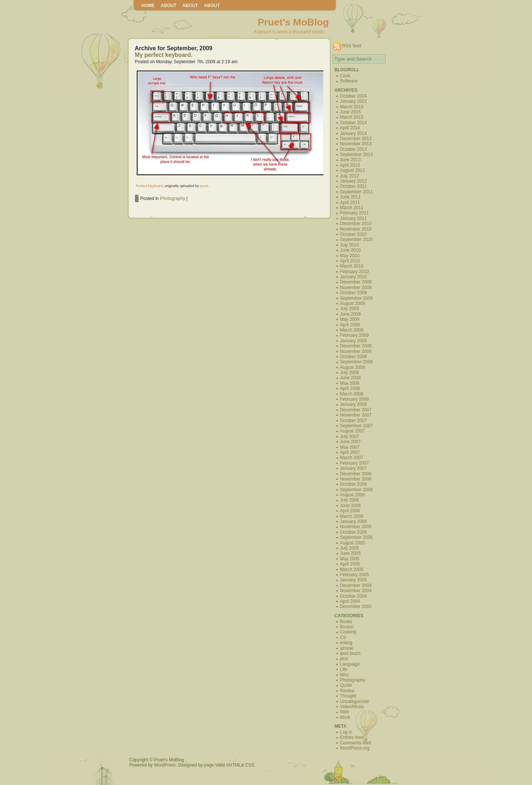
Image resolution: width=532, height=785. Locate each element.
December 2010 (356, 224)
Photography (173, 198)
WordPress (165, 765)
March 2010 (352, 266)
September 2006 (357, 490)
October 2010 (354, 234)
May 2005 (350, 559)
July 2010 (350, 245)
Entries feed (352, 737)
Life (344, 669)
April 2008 (350, 388)
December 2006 (356, 474)
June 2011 (350, 197)
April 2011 (350, 203)
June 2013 (350, 160)
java (344, 659)
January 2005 (354, 580)
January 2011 (354, 218)
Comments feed (356, 743)
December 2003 (356, 606)
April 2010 (350, 261)
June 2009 (350, 314)
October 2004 (354, 596)
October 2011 (354, 186)
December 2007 (356, 410)
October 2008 (354, 357)
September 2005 (357, 537)
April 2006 (350, 511)
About (169, 6)
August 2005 (353, 543)
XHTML (233, 765)
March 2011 (352, 208)
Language (350, 664)
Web (345, 712)
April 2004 (350, 601)
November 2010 (356, 229)
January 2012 (354, 181)
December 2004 (356, 585)
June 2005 (350, 553)
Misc (345, 675)
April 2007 (350, 452)
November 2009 (356, 288)
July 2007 (350, 436)
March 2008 (352, 394)
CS (343, 638)
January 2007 (354, 468)
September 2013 (357, 154)
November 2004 (356, 591)
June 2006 (350, 506)
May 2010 (350, 256)
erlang (346, 643)
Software (349, 81)
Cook (345, 76)
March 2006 (352, 516)
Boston (347, 627)
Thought (348, 696)
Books (346, 622)
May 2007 (350, 447)
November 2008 (356, 351)
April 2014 (350, 128)
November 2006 (356, 479)
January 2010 (354, 277)
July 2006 (350, 500)
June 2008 (350, 378)
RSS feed (352, 46)
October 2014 (354, 123)
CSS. (250, 765)
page (209, 765)
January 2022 (354, 101)
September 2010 (357, 239)
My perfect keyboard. (164, 55)
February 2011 (355, 213)
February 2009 (355, 335)
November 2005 (356, 527)
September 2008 (357, 362)
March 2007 (352, 458)
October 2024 (354, 96)
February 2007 (355, 463)
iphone (347, 648)
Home (148, 6)
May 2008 (350, 383)
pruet (204, 186)
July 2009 (350, 309)
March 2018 (352, 107)
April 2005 (350, 564)
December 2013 (356, 139)
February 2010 (355, 272)
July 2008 (350, 373)
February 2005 (355, 575)
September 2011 (357, 192)
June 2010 (350, 250)
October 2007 (354, 421)
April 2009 (350, 325)
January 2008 (354, 404)
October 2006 (354, 484)
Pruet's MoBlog (293, 22)
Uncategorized (354, 701)
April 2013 (350, 165)
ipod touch (350, 653)
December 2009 (356, 282)
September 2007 (357, 426)
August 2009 (353, 303)
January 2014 (354, 133)
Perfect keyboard (150, 186)
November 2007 (356, 415)
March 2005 (352, 570)
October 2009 (354, 293)
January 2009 (354, 341)
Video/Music (352, 707)
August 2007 (353, 431)
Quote (346, 685)
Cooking (348, 632)
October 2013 (354, 149)
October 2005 (354, 532)
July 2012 (350, 176)
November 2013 (356, 144)
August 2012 (353, 170)
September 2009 (357, 298)
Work (345, 717)
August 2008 (353, 367)
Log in (346, 732)
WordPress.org (355, 748)
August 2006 (353, 495)
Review (347, 691)
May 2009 (350, 319)
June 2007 (350, 442)
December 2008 (356, 346)
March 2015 (352, 117)
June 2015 (350, 112)
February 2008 (355, 399)
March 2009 (352, 330)
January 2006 (354, 521)
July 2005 (350, 548)
